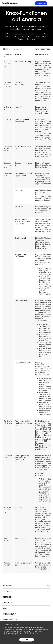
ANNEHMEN (26, 640)
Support (6, 603)
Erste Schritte (41, 3)
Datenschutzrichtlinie (11, 635)
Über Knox (7, 597)
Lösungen (7, 586)
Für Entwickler (10, 620)
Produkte (7, 591)
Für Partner (8, 614)
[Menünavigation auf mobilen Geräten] (50, 3)
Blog (5, 608)
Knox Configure (32, 37)
